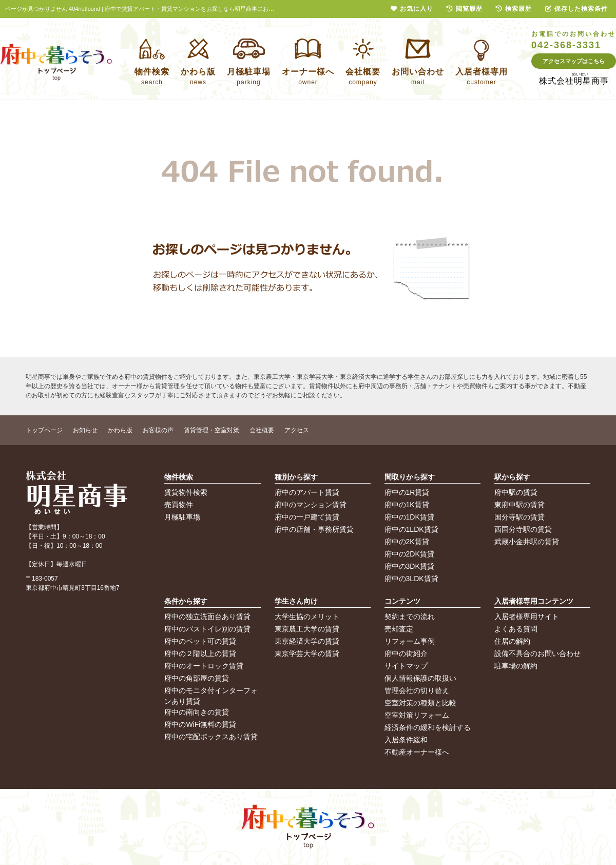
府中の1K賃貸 (407, 505)
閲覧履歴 (465, 9)
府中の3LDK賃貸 (411, 579)
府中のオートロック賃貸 (204, 666)
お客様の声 (158, 430)
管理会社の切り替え (417, 690)
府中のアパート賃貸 (307, 492)
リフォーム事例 (410, 641)
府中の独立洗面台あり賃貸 (207, 617)
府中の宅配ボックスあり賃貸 (211, 737)
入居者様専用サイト (527, 617)
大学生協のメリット (307, 617)
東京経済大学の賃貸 (307, 641)
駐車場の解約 (516, 666)
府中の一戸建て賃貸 (307, 517)
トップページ (44, 430)
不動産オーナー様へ (417, 752)
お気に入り (412, 9)
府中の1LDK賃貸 (411, 529)
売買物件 (179, 505)
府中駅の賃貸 (516, 492)
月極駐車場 (182, 517)
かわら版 (120, 430)
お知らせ (85, 430)
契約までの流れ (410, 617)
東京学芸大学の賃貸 (307, 653)
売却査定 (399, 629)
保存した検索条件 (576, 9)
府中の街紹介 (406, 653)
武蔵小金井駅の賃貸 (527, 542)
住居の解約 (512, 641)
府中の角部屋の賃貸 (197, 678)
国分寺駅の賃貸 (519, 517)
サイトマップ (406, 666)
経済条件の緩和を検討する (428, 727)
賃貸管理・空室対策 (211, 430)
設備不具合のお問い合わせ (537, 653)
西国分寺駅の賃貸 (523, 529)
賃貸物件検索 (186, 492)
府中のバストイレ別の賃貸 (207, 629)
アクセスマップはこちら (574, 61)
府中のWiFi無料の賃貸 (200, 724)
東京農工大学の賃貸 (307, 629)
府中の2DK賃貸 (409, 554)
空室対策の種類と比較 (420, 703)
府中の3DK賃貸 (409, 566)
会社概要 (262, 430)
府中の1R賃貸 (407, 492)
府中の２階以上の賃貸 (200, 653)
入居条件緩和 (406, 740)
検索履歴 (514, 9)
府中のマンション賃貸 (311, 505)
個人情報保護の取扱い (420, 678)
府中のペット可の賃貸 (200, 641)
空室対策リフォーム (417, 715)
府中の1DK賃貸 (409, 517)
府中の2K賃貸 (407, 542)
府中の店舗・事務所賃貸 (314, 529)
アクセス (297, 430)
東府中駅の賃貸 (519, 505)
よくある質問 (516, 629)
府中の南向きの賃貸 (197, 712)
